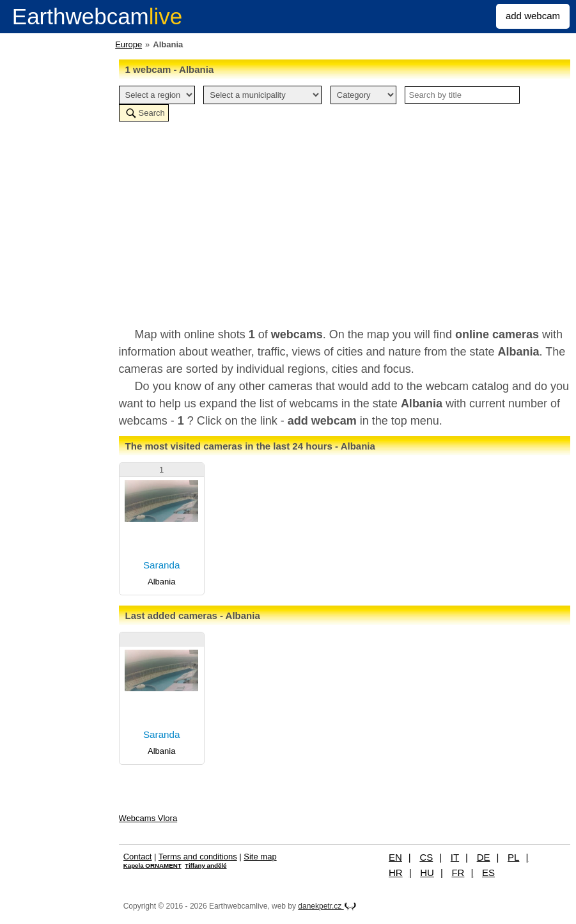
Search (152, 113)
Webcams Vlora (148, 818)
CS (426, 857)
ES (488, 873)
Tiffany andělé (206, 865)
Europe (128, 44)
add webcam (533, 16)
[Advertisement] (345, 224)
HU (427, 873)
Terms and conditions (198, 857)
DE (484, 857)
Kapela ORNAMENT (152, 865)
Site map (260, 857)
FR (458, 873)
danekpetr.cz (327, 906)
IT (455, 857)
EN (395, 857)
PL (513, 857)
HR (396, 873)
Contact (138, 857)
